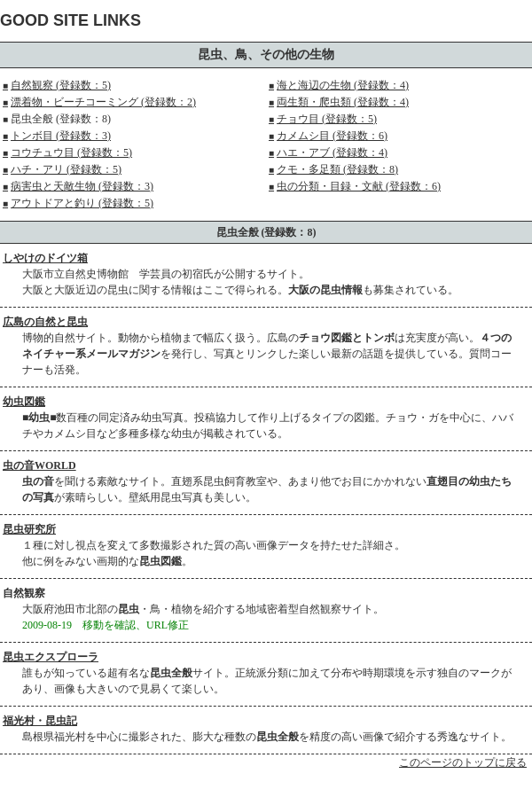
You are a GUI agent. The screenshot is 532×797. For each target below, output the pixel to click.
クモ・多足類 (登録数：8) (333, 169)
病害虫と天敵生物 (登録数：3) (78, 186)
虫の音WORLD (39, 465)
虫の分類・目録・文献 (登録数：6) (355, 186)
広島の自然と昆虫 (45, 322)
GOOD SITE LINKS (70, 20)
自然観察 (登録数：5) (57, 85)
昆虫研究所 (29, 529)
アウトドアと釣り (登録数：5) (78, 203)
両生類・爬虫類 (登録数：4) (339, 102)
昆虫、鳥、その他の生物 (266, 55)
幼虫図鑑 (24, 402)
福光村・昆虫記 (40, 721)
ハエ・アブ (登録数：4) (328, 152)
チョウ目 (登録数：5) (323, 119)
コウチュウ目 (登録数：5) (67, 152)
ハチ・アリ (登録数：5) (62, 169)
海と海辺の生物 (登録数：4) (339, 85)
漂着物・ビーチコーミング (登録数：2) (99, 102)
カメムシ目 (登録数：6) (328, 136)
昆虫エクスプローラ (51, 657)
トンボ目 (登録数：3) (57, 136)
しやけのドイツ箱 (45, 258)
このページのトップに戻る (463, 762)
